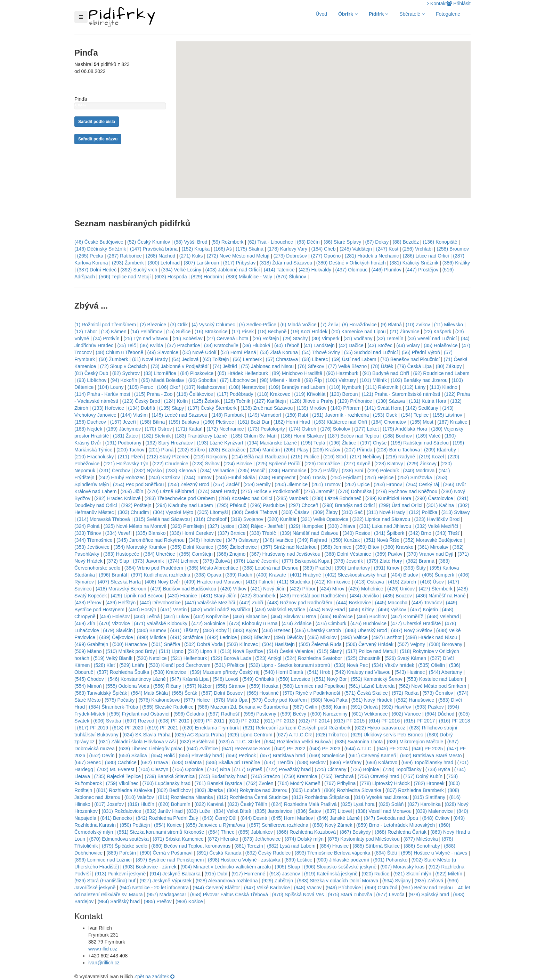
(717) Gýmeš (248, 769)
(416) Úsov (432, 582)
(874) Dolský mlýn (304, 839)
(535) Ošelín (432, 665)
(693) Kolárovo (381, 762)
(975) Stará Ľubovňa (350, 895)
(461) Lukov (177, 616)
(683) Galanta (187, 762)
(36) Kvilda (151, 345)
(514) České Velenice (290, 651)
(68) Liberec (315, 359)
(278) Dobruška (355, 491)
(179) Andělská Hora (405, 429)
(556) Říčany (167, 686)
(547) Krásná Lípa (189, 679)
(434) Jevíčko (364, 596)
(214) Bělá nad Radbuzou (259, 457)
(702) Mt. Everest (116, 769)
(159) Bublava (184, 422)
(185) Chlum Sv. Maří (254, 436)
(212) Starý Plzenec (168, 457)
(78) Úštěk (382, 366)
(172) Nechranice (225, 429)
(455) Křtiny (361, 610)
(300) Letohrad (164, 263)
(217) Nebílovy (366, 457)
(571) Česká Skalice (366, 693)
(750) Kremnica (301, 776)
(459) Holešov (115, 616)
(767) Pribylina (340, 783)
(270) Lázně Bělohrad (171, 491)
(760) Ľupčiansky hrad (167, 783)
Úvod (321, 14)
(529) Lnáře (132, 665)
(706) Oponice (188, 769)
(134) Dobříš (141, 408)
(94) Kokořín (124, 380)
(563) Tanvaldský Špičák (101, 693)
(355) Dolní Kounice (192, 547)
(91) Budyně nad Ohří (386, 373)
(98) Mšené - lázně (280, 380)
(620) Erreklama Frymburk (210, 728)
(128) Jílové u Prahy (312, 401)
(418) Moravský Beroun (121, 589)
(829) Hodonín (206, 277)
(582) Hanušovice (415, 700)
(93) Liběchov (92, 380)
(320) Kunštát (282, 519)
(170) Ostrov (158, 429)
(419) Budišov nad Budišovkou (183, 589)
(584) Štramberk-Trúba (114, 707)
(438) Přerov (88, 603)
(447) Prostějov (422, 270)
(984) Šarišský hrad (119, 901)
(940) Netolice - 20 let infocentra (154, 888)
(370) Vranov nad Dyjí (430, 554)
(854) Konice (168, 825)
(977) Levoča (390, 895)
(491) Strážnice (186, 637)
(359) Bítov (367, 547)
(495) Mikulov (322, 637)
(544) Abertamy (446, 672)
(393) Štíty (414, 568)
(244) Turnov (198, 477)
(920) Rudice (375, 874)
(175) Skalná (249, 249)
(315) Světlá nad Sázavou (162, 519)
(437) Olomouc (352, 270)
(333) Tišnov (88, 533)
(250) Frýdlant (346, 477)
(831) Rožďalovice (121, 811)
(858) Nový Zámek (332, 825)
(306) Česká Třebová (255, 512)
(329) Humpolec (306, 526)
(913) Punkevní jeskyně (120, 874)
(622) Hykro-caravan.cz (380, 728)
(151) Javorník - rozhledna (340, 415)
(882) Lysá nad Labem (291, 846)
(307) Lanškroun (201, 263)
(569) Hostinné (263, 693)
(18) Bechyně (272, 332)
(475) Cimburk (331, 623)
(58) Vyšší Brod (191, 242)
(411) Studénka (294, 582)
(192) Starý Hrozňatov (169, 443)
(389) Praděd (317, 568)
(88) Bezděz (406, 242)
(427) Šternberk (436, 589)
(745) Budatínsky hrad (223, 776)
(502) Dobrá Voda (204, 644)
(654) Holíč (163, 756)
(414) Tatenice (279, 270)
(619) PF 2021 (163, 728)
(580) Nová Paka (329, 700)
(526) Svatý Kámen (405, 658)
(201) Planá (161, 450)
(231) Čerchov (115, 471)
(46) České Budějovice (99, 242)
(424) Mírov (332, 589)
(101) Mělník (373, 380)
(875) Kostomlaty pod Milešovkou (363, 839)
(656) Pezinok (241, 756)
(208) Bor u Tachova (398, 450)
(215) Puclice (305, 457)
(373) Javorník (148, 561)
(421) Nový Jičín (268, 589)
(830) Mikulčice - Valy (249, 277)
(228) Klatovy (389, 464)
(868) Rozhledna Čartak (401, 832)
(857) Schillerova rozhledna (279, 825)
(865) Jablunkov (255, 832)
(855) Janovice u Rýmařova (215, 825)
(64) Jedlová (185, 359)
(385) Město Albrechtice (213, 568)
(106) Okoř (168, 387)
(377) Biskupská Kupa (306, 561)
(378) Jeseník (348, 561)
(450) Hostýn (142, 610)
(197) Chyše (373, 443)
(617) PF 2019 (93, 728)
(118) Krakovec (274, 394)
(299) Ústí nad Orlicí (401, 505)
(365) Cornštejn (196, 554)
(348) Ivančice (278, 540)
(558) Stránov (231, 686)
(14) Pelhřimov (146, 332)
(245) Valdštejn (356, 249)
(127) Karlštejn (270, 401)
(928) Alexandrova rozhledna (227, 881)
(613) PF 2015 (349, 721)
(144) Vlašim (134, 415)
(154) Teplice (415, 415)
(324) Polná (87, 526)
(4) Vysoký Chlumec (213, 325)
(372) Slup (118, 561)
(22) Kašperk (437, 332)
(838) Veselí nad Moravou (384, 811)
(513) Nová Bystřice (241, 651)
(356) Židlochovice (237, 547)
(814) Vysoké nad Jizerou (381, 797)
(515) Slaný (330, 651)
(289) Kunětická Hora (388, 498)
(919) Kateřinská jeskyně (331, 874)
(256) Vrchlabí (418, 249)
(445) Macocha (391, 603)
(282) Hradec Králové (117, 498)
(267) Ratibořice (124, 256)
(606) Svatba (107, 721)
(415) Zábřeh (402, 582)
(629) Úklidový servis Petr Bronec (387, 735)
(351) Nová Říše (382, 540)
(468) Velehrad (443, 616)
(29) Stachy (295, 338)
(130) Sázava (391, 401)
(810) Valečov (139, 797)
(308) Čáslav (295, 512)
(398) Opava (208, 575)
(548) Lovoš (226, 679)
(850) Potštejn (135, 825)
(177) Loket (367, 429)
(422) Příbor (303, 589)
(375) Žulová (216, 561)
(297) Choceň (304, 505)
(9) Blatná (391, 325)
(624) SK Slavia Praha (147, 735)
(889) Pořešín (121, 853)
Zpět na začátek (154, 977)
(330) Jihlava (341, 526)
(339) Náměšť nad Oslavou (309, 533)
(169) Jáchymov (124, 429)
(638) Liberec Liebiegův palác (151, 749)
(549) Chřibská (258, 679)
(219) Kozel (432, 457)
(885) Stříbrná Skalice (376, 846)
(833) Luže (198, 811)
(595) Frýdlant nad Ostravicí (139, 714)
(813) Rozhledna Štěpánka (321, 797)
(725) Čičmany (331, 769)
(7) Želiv (329, 325)
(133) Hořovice (108, 408)
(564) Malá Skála (149, 693)
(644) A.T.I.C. (359, 749)
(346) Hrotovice (205, 540)
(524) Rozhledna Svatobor (313, 658)
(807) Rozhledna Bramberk (415, 790)
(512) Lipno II (202, 651)
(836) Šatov (308, 811)
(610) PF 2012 (244, 721)
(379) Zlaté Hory (385, 561)
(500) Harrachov (130, 644)
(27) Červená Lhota (227, 338)
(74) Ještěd (225, 366)
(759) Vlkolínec (122, 783)
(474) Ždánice (296, 623)
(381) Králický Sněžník (414, 263)
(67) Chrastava (282, 359)
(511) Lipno (171, 651)
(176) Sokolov (335, 429)
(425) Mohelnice (366, 589)
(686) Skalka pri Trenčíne (233, 762)
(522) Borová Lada (231, 658)
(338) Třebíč (263, 533)
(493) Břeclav (255, 637)
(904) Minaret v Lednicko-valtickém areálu (226, 867)
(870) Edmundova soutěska (119, 839)
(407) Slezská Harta (119, 582)
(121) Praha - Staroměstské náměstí (401, 394)
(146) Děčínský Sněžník (100, 249)
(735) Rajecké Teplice (117, 776)
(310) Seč (352, 512)
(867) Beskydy (355, 832)
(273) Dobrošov (290, 256)
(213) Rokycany (210, 457)
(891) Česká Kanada (219, 853)
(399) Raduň (239, 575)
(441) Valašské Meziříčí (210, 603)
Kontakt (437, 3)
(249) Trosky (313, 477)
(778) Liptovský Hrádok (385, 783)
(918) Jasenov (285, 874)
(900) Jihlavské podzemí (343, 860)
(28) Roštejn (266, 338)
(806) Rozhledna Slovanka (353, 790)
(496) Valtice (354, 637)
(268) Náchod (160, 256)
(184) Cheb (323, 249)
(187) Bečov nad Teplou (353, 436)
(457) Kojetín (424, 610)
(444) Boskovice (353, 603)
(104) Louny (111, 387)
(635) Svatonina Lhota (359, 742)
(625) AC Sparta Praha (199, 735)
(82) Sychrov (126, 373)
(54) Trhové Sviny (321, 352)
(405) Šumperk (438, 575)
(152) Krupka (196, 249)
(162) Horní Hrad (292, 422)
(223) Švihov (206, 464)
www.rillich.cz (103, 949)
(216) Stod (335, 457)
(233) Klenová (181, 471)
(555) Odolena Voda (127, 686)
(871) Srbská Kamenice (178, 839)
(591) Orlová (364, 707)
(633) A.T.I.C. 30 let (239, 742)
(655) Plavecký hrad (200, 756)
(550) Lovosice (294, 679)
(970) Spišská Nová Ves (298, 895)
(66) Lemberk (247, 359)
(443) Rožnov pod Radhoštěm (300, 603)
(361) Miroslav (433, 547)
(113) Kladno (444, 387)
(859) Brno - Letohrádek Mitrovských (396, 825)
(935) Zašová (429, 881)
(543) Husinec (410, 672)
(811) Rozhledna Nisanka (186, 797)
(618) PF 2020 (128, 728)
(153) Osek (385, 415)
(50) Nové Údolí (200, 352)
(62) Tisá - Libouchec (270, 242)
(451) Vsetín (173, 610)
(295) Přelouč (231, 505)
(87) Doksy (377, 242)
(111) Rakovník (382, 387)
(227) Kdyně (357, 464)
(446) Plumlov (387, 270)
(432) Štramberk (258, 596)
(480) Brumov (151, 630)
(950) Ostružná (381, 888)
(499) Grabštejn (91, 644)
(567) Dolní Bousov (222, 693)
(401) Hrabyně (306, 575)
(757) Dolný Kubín (423, 776)
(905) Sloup (287, 867)
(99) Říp (313, 380)
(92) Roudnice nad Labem (441, 373)
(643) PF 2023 (325, 749)
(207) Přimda (358, 450)
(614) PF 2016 (384, 721)
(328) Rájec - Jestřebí (262, 526)
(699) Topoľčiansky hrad (427, 762)
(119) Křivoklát (310, 394)
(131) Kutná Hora (427, 401)
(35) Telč (126, 345)
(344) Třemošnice (93, 540)
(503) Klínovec (242, 644)
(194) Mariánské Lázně (272, 443)
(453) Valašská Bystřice (280, 610)
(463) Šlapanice (250, 616)
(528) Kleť (105, 665)
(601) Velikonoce (369, 714)
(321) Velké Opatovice (324, 519)
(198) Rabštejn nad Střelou (420, 443)
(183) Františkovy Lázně (201, 436)
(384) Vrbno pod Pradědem (154, 568)
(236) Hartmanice (288, 471)
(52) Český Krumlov (149, 242)
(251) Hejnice (379, 477)
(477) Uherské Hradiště (416, 623)
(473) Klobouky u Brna (253, 623)
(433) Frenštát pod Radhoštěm (313, 596)
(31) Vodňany (358, 338)
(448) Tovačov (427, 603)
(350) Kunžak (345, 540)
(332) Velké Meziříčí (437, 526)
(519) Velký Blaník (113, 658)
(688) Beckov (311, 762)
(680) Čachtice (121, 762)
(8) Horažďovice (359, 325)
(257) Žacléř (226, 484)
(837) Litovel (338, 811)
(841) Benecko (116, 818)
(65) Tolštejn (216, 359)
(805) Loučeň (306, 790)
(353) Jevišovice (92, 547)
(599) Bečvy (293, 714)
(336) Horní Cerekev (192, 533)
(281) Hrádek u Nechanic (372, 256)
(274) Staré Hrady (217, 491)
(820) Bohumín (174, 804)
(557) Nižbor (198, 686)
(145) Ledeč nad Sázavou (179, 415)
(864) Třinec (221, 832)
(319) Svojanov (247, 519)
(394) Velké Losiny (181, 270)
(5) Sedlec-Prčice (258, 325)
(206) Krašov (326, 450)
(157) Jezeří (123, 422)
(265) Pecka (90, 256)
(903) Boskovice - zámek (150, 867)
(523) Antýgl (268, 658)
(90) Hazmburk (342, 373)
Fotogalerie (448, 14)
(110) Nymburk (345, 387)
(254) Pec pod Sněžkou (138, 484)
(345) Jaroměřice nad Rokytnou (151, 540)
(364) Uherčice (159, 554)
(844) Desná (254, 818)
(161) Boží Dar (254, 422)
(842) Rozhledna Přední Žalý (167, 818)
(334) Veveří (118, 533)
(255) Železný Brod (189, 484)
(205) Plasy (296, 450)
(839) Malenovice (434, 811)
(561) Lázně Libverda (372, 686)
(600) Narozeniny (329, 714)
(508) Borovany (446, 644)
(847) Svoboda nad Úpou (391, 818)
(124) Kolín (176, 401)
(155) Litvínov (448, 415)
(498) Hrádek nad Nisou (432, 637)
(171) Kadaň (189, 429)
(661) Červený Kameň (372, 756)
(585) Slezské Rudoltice (168, 707)
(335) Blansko (151, 533)
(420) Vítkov (233, 589)
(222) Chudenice (170, 464)
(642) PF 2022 (290, 749)
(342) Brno (420, 533)
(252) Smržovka (415, 477)
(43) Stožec (380, 345)
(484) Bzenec (276, 630)
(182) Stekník (156, 436)
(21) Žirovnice (405, 332)
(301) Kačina (440, 505)
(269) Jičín (132, 491)
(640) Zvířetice (202, 749)
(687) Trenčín (279, 762)
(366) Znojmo (231, 554)
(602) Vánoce (406, 714)
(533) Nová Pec (351, 665)
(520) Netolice (152, 658)
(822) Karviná (209, 804)
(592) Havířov (396, 707)
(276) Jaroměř (319, 491)
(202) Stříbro (191, 450)
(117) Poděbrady (235, 394)
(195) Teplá (313, 443)
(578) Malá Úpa (231, 700)
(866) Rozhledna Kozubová (306, 832)
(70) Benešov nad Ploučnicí (410, 359)
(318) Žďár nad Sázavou (286, 263)
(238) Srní (352, 471)
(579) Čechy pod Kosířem (279, 700)
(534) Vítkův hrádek (393, 665)
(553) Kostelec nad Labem (435, 679)
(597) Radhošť (224, 714)
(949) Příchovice (343, 888)
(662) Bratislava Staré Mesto (431, 756)
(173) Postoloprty (266, 429)
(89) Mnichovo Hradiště (297, 373)
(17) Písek (243, 332)
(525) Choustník (363, 658)
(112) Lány (414, 387)
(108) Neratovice (247, 387)
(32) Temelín (390, 338)
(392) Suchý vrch (139, 270)
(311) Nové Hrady (386, 512)
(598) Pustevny (260, 714)
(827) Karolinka (424, 804)
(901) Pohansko (390, 860)
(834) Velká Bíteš (232, 811)
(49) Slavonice (163, 352)
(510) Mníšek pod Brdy (130, 651)
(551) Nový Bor (331, 679)
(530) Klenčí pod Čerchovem (179, 665)
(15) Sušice (178, 332)
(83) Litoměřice (160, 373)
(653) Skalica (133, 756)
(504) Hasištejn (278, 644)
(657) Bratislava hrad (283, 756)
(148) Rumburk (227, 415)
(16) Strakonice (211, 332)
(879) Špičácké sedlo (125, 846)
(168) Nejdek (88, 429)
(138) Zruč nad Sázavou (267, 408)
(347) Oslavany (242, 540)
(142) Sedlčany (422, 408)
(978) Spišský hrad (429, 895)
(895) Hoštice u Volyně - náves (434, 853)
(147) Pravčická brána (154, 249)
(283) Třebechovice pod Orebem (180, 498)
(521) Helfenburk (189, 658)
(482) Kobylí (216, 630)
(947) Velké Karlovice (267, 888)
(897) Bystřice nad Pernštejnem (170, 860)
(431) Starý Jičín (219, 596)
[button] (294, 154)
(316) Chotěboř (210, 519)
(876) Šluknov (291, 277)
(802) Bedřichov (174, 790)
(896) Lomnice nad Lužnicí (103, 860)
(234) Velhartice (217, 471)
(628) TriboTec (331, 735)
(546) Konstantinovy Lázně (137, 679)
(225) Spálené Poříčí (278, 464)
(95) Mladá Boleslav (163, 380)
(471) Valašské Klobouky (161, 623)
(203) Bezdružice (227, 450)
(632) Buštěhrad (197, 742)
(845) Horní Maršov (292, 818)
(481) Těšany (185, 630)
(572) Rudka (405, 693)
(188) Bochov (397, 436)
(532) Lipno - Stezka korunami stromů (289, 665)
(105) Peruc (140, 387)
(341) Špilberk (389, 533)
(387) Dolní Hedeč (97, 270)
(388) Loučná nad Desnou (270, 568)
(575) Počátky (120, 700)
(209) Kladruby (440, 450)
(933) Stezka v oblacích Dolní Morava (338, 881)
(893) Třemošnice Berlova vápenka (333, 853)
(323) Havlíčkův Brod (437, 519)
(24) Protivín (106, 338)
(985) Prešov (158, 901)
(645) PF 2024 (392, 749)
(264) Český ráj (422, 484)
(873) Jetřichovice (262, 839)
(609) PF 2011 (209, 721)
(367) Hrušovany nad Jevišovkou (285, 554)
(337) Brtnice (231, 533)
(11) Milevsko (449, 325)
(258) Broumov (453, 249)
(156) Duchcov (90, 422)
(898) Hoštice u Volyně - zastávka (244, 860)
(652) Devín (102, 756)
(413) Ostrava (369, 582)
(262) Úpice (357, 484)
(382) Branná (420, 561)
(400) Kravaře (271, 575)
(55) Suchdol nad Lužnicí (371, 352)
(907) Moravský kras (402, 867)
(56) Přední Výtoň (421, 352)
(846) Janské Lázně (338, 818)
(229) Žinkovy (422, 464)
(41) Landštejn (319, 345)
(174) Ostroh (303, 429)
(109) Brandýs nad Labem (297, 387)
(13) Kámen (114, 332)
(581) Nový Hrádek (372, 700)
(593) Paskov (429, 707)
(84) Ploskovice (197, 373)
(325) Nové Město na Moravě (135, 526)
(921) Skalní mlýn (412, 874)
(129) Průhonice (355, 401)
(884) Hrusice (334, 846)
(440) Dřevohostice (160, 603)
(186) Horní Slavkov (302, 436)
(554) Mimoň (88, 686)
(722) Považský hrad (288, 769)
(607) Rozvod (140, 721)
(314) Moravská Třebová (104, 519)
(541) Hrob (319, 672)
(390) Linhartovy (352, 568)
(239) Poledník (383, 471)
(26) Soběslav (187, 338)
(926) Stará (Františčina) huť (105, 881)
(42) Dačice (351, 345)
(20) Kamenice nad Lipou (358, 332)
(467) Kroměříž (407, 616)
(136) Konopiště (440, 242)
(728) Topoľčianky (402, 769)
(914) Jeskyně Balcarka (175, 874)
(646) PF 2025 (428, 749)
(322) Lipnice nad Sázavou (381, 519)
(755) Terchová (338, 776)
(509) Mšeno (88, 651)
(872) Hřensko (223, 839)
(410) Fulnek (259, 582)
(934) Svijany (397, 881)
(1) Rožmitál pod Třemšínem (105, 325)
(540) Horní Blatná (283, 672)
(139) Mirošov (312, 408)
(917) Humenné (248, 874)
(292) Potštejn (136, 505)
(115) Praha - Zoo (153, 394)
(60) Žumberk (114, 359)
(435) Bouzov (397, 596)
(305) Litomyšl (213, 512)
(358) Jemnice (336, 547)
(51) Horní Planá (238, 352)
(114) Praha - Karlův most (102, 394)
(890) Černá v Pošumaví (166, 853)
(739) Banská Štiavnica (170, 776)
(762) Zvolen (260, 783)
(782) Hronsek (429, 783)
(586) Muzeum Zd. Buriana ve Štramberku (243, 707)
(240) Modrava (419, 471)
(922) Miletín (449, 874)
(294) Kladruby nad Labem (184, 505)
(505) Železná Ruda (320, 644)
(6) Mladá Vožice (298, 325)
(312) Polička (423, 512)
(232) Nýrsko (148, 471)
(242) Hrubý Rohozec (121, 477)
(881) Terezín (249, 846)
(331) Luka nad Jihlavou (385, 526)
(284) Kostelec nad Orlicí (245, 498)
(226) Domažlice (322, 464)
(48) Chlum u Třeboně (119, 352)
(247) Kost (387, 249)
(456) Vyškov (392, 610)
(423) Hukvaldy (315, 270)
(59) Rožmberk (227, 242)
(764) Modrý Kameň (299, 783)
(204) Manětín (265, 450)
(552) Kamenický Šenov (377, 679)
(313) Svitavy (456, 512)
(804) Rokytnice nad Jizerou (257, 790)
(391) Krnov (387, 568)
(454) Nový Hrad (327, 610)
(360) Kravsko (398, 547)
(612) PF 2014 (314, 721)
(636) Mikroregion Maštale (415, 742)
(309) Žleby (325, 512)
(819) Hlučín (141, 804)
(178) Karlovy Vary (287, 249)
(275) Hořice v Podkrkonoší (270, 491)
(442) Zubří (251, 603)
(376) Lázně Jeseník (256, 561)
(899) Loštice (298, 860)
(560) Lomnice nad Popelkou (314, 686)
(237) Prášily (324, 471)
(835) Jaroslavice (273, 811)
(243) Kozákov (164, 477)
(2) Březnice (153, 325)
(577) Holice (197, 700)
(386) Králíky (456, 263)
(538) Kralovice (170, 672)
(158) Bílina (153, 422)
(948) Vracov (308, 888)
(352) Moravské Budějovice (433, 540)
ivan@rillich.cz (104, 963)
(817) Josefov (109, 804)
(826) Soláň (391, 804)
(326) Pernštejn (187, 526)
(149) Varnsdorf (265, 415)
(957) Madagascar (166, 895)
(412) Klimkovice (332, 582)
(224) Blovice (238, 464)
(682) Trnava (154, 762)
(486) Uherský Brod (366, 630)
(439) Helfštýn (120, 603)
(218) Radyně (400, 457)
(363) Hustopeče (121, 554)
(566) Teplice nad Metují (125, 277)
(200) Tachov (131, 450)
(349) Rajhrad (312, 540)
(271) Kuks (191, 256)
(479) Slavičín (118, 630)
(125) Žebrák (206, 401)
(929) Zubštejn (277, 881)
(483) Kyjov (245, 630)
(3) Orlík (179, 325)
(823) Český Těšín (247, 804)
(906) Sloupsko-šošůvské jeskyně (340, 867)
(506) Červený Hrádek (369, 644)
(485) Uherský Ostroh (318, 630)
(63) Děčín (308, 242)
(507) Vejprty (411, 644)
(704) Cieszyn (153, 769)
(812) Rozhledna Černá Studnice (252, 797)
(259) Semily (257, 484)
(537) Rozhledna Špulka (123, 672)
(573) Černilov (438, 693)
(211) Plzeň (130, 457)
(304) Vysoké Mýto (173, 512)
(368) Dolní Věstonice (348, 554)
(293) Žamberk (128, 263)
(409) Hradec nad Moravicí (213, 582)
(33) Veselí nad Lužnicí (432, 338)
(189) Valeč (428, 436)
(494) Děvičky (289, 637)
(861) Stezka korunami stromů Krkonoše (161, 832)
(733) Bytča (438, 769)
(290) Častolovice (434, 498)
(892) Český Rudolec (268, 853)
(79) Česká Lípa (415, 366)
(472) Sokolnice (208, 623)
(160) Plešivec (218, 422)
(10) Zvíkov (418, 325)
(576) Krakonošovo (159, 700)
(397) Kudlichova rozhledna (161, 575)
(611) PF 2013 (279, 721)
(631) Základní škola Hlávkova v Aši (137, 742)
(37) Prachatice (184, 345)
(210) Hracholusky (94, 457)
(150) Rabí (297, 415)
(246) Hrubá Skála (235, 477)
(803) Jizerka (209, 790)
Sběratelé (412, 14)
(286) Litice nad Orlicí (426, 256)
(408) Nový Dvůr (163, 582)
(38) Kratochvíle (221, 345)
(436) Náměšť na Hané (441, 596)
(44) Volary (408, 345)
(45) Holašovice (441, 345)
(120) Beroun (344, 394)
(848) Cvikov (436, 818)
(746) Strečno (265, 776)
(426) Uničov (401, 589)
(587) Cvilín (305, 707)
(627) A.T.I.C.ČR (294, 735)
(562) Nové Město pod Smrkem (433, 686)
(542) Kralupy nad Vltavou (363, 672)
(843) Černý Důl (219, 818)
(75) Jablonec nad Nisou (267, 366)
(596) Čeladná (189, 714)
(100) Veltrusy (341, 380)
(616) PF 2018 (455, 721)
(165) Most (422, 422)
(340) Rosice (356, 533)
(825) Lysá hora (358, 804)
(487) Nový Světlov (412, 630)
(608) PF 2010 (174, 721)
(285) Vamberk (292, 498)
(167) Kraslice (452, 422)
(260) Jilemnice (291, 484)
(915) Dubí (216, 874)
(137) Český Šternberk (212, 408)
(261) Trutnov (326, 484)
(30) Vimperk (326, 338)
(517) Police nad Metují (371, 651)
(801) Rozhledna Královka (124, 790)
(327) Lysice (221, 526)
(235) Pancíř (251, 471)
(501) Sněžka (166, 644)
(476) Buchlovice (368, 623)
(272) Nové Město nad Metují (238, 256)
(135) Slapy (172, 408)
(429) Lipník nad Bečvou (137, 596)
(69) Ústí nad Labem (354, 359)
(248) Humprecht (277, 477)
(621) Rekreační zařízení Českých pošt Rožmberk (297, 728)
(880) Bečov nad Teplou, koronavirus (191, 846)
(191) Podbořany (123, 443)
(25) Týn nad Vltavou (146, 338)
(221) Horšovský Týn (126, 464)
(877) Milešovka (421, 839)
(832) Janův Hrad (164, 811)
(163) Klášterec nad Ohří (340, 422)
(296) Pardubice (268, 505)
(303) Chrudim (133, 512)
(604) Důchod (440, 714)
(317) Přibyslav (239, 263)
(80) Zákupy (449, 366)
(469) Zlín (85, 623)
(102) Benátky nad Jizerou (419, 380)
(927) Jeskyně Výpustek (166, 881)
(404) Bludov (404, 575)
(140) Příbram (345, 408)
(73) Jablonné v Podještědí (180, 366)
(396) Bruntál (113, 575)
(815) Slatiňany (429, 797)
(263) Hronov (388, 484)
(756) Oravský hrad (379, 776)
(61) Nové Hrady (150, 359)
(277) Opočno (326, 256)
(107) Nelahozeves (205, 387)
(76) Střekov (311, 366)
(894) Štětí (386, 853)
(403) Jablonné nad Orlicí (232, 270)
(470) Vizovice (114, 623)
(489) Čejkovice (116, 637)
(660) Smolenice (327, 756)
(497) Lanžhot (387, 637)
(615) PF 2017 (420, 721)
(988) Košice (189, 901)
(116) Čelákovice (195, 394)
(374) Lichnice (183, 561)
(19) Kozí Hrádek (309, 332)
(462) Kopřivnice (211, 616)
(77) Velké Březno (347, 366)
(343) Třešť (447, 533)
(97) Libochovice (238, 380)
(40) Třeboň (287, 345)
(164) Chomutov (389, 422)
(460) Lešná (147, 616)
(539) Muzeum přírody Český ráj (225, 672)
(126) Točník (237, 401)
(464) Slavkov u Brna (294, 616)
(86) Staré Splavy (342, 242)
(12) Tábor (86, 332)
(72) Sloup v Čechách (124, 366)
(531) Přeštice (230, 665)
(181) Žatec (125, 436)
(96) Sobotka (203, 380)
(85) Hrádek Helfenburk (243, 373)
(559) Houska (264, 686)
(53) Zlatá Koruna (279, 352)
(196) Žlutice (343, 443)
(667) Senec (88, 762)
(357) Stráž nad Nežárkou (289, 547)
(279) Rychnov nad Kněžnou (406, 491)
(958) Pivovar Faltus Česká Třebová (229, 895)
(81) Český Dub (91, 373)
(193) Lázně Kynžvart (220, 443)
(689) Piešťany (345, 762)
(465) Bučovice (336, 616)
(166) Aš (223, 249)
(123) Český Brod (141, 401)
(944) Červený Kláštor (216, 888)
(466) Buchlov (372, 616)
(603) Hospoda (171, 277)
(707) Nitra (219, 769)
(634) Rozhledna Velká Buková (298, 742)
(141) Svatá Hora (383, 408)
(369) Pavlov (389, 554)
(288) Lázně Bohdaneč (337, 498)
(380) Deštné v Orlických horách (351, 263)
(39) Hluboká (256, 345)
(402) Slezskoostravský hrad (356, 575)
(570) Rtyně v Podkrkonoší (311, 693)
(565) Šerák (184, 693)
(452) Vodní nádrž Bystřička (221, 610)
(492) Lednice (222, 637)
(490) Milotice (152, 637)
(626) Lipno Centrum (250, 735)
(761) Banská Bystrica (218, 783)
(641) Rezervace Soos (246, 749)
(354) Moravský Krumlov (140, 547)
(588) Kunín (334, 707)
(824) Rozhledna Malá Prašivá (304, 804)
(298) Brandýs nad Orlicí (349, 505)
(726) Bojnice (365, 769)
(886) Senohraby (422, 846)
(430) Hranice (182, 596)
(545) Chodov (89, 679)
